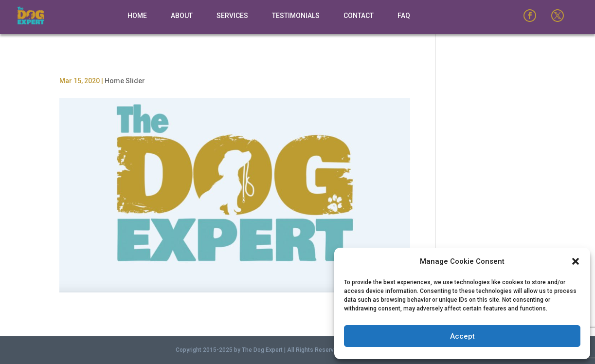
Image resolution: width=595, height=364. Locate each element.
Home (137, 16)
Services (232, 16)
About (182, 16)
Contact (359, 16)
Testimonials (296, 16)
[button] (576, 261)
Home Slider (125, 81)
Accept (462, 336)
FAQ (404, 16)
